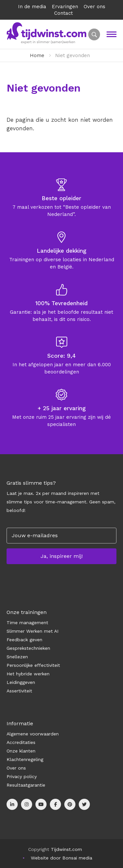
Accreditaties (21, 742)
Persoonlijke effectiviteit (33, 665)
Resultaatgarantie (26, 785)
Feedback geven (24, 640)
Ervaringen (65, 7)
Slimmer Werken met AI (32, 631)
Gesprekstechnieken (28, 648)
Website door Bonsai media (61, 858)
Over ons (94, 7)
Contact (63, 13)
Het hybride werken (28, 674)
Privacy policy (22, 776)
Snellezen (17, 657)
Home (37, 55)
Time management (27, 623)
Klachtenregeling (25, 759)
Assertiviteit (19, 691)
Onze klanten (21, 751)
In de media (32, 7)
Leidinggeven (21, 682)
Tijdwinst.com (66, 849)
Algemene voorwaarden (33, 734)
